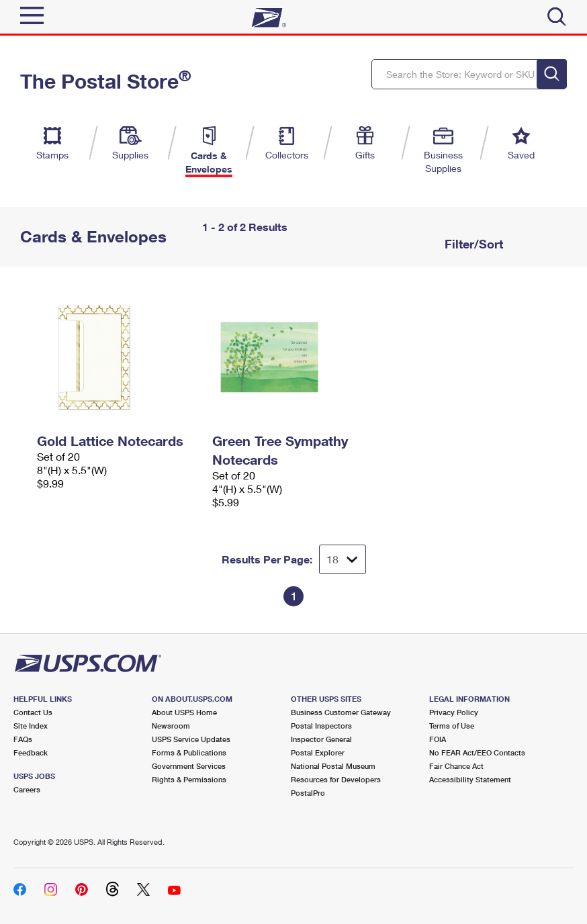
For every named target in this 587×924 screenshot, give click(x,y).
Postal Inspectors (321, 726)
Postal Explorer (318, 752)
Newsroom (171, 726)
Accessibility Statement (470, 779)
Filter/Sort (472, 244)
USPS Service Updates (191, 739)
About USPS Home (184, 712)
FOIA (438, 739)
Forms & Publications (189, 752)
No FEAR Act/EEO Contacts (477, 752)
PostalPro (308, 793)
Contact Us (33, 712)
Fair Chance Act (456, 766)
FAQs (23, 739)
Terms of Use (452, 726)
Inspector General (321, 739)
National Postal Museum (333, 766)
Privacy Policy (454, 712)
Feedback (31, 752)
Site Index (31, 726)
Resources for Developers (336, 779)
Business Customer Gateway (341, 712)
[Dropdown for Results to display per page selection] (343, 559)
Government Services (189, 766)
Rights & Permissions (189, 779)
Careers (27, 789)
